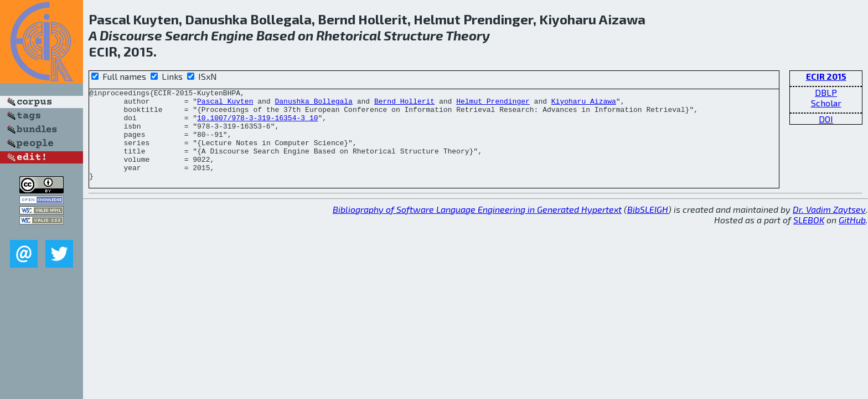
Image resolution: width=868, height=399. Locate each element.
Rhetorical (348, 35)
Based (276, 35)
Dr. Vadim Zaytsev (829, 227)
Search (187, 35)
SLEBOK (809, 238)
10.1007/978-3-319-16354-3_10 (257, 124)
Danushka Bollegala (313, 104)
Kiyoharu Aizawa (584, 104)
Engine (232, 35)
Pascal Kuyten (225, 104)
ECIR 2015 (826, 76)
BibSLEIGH (648, 227)
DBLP (826, 92)
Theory (468, 35)
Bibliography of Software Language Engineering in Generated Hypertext (477, 227)
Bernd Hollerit (404, 104)
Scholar (826, 103)
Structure (414, 35)
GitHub (852, 238)
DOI (826, 119)
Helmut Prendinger (493, 104)
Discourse (131, 35)
